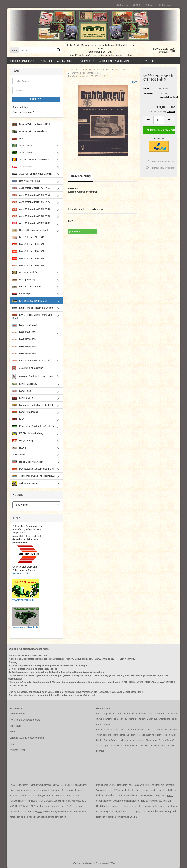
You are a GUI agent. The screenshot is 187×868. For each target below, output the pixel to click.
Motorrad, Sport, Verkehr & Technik (33, 376)
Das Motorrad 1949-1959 (28, 244)
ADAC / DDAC (23, 146)
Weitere (150, 61)
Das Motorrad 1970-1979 (28, 258)
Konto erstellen (20, 107)
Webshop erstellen (82, 863)
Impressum (15, 726)
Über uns (122, 5)
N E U (137, 61)
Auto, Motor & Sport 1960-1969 (31, 195)
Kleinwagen (22, 294)
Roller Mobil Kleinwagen (28, 462)
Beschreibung (81, 176)
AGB (12, 744)
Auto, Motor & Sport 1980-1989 (31, 209)
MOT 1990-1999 (24, 353)
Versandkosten (17, 714)
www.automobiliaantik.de (25, 627)
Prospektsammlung (22, 61)
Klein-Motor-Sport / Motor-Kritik (32, 360)
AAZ (18, 138)
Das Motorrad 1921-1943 (28, 237)
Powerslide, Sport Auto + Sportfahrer (34, 426)
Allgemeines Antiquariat (114, 61)
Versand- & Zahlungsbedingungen (27, 738)
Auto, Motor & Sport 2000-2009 (31, 223)
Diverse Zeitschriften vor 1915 (31, 124)
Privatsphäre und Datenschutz (25, 720)
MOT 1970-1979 (24, 339)
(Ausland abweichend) (169, 97)
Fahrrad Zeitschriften (26, 287)
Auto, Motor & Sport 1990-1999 (31, 216)
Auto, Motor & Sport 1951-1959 (31, 188)
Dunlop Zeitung (24, 280)
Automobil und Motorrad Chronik (32, 174)
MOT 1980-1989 (24, 346)
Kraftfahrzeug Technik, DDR (30, 301)
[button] (137, 5)
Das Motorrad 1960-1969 (28, 251)
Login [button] (149, 5)
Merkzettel (165, 5)
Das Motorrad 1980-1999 (28, 265)
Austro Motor (22, 153)
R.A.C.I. (19, 448)
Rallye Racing (23, 441)
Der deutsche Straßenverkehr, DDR (33, 469)
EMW (135, 82)
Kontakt (14, 732)
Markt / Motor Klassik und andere (33, 308)
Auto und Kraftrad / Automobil (31, 160)
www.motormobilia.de (23, 600)
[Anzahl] (159, 120)
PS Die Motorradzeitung (28, 433)
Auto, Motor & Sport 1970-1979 (31, 202)
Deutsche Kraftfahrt (26, 273)
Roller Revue (19, 455)
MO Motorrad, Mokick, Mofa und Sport (32, 317)
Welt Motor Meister (25, 484)
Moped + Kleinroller (26, 325)
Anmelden (36, 99)
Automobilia (87, 61)
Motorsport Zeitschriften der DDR (33, 405)
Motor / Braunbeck (25, 412)
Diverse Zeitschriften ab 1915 (31, 131)
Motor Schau (22, 391)
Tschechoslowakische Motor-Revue (34, 476)
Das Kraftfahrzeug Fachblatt (30, 230)
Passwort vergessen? (23, 112)
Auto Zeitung (22, 167)
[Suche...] (14, 50)
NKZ (18, 419)
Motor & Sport (23, 398)
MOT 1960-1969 (24, 332)
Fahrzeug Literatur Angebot (57, 61)
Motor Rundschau (25, 384)
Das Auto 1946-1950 (26, 181)
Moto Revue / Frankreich (28, 368)
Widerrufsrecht (17, 750)
